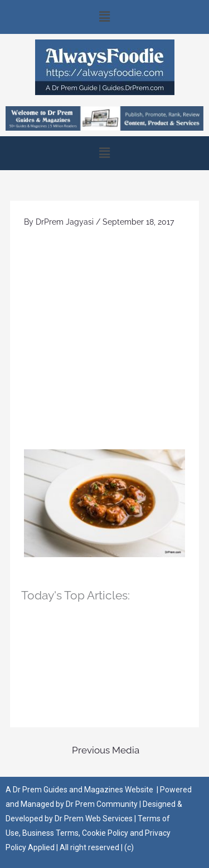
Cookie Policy (106, 833)
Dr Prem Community (102, 804)
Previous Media (106, 750)
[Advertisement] (104, 339)
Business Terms (50, 833)
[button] (104, 17)
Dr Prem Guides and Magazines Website (83, 790)
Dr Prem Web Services (94, 819)
